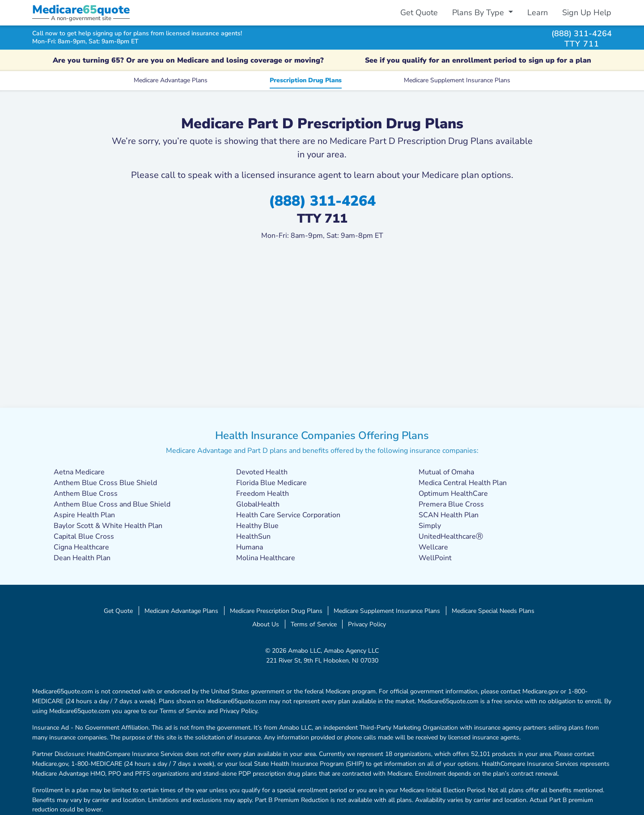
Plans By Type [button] (479, 13)
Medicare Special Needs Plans (493, 611)
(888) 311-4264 (582, 33)
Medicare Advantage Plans (171, 80)
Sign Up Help (587, 13)
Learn (538, 13)
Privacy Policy (367, 624)
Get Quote (419, 13)
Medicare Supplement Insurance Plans (457, 80)
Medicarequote (81, 10)
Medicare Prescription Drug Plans (276, 611)
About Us (266, 624)
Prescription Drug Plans (306, 80)
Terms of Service (314, 624)
